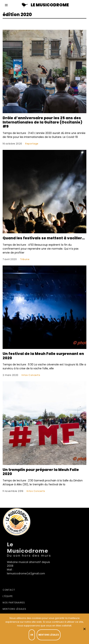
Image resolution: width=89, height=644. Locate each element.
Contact (9, 590)
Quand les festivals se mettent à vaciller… (44, 238)
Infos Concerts (31, 375)
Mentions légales (14, 609)
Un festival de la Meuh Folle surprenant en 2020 (43, 356)
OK (32, 635)
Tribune (25, 259)
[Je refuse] (84, 629)
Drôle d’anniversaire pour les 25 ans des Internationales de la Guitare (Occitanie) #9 (42, 122)
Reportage (32, 144)
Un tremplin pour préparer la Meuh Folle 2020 (41, 472)
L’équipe (8, 596)
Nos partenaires (14, 603)
